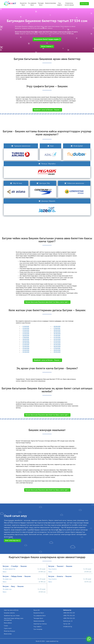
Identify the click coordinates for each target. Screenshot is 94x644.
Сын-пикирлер (38, 629)
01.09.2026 (57, 338)
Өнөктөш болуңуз (9, 631)
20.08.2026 (26, 343)
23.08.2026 (26, 348)
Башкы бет (37, 610)
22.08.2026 (26, 347)
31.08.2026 (57, 336)
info (68, 627)
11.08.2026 (26, 327)
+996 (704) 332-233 (69, 618)
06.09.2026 (57, 347)
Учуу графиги (60, 4)
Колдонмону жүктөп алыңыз (69, 4)
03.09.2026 (57, 341)
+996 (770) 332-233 (69, 616)
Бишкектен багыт (23, 4)
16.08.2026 (26, 336)
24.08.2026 (26, 350)
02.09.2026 (57, 339)
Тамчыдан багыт (41, 4)
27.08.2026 (57, 328)
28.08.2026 (57, 330)
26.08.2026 (57, 327)
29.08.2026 (57, 332)
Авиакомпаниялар (50, 3)
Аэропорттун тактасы (40, 624)
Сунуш (6, 626)
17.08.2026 (26, 338)
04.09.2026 (57, 343)
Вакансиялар (8, 634)
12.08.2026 (26, 328)
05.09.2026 (57, 345)
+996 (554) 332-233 (69, 613)
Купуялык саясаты (9, 613)
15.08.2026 (26, 334)
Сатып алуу (84, 4)
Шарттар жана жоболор (11, 610)
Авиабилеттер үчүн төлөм (12, 616)
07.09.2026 (57, 348)
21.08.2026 (26, 345)
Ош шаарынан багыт (32, 4)
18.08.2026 (26, 339)
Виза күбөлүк (8, 623)
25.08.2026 (26, 352)
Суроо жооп (8, 628)
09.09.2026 (57, 352)
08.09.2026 (57, 350)
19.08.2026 (26, 341)
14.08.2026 (26, 332)
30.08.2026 (57, 334)
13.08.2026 (26, 330)
